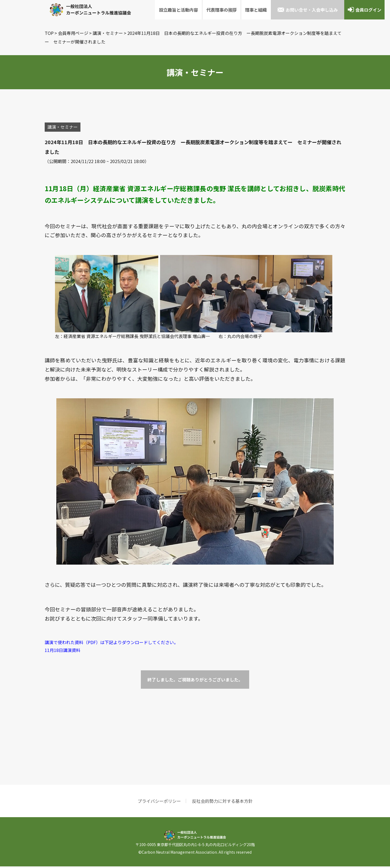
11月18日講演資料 (63, 652)
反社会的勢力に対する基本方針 (222, 803)
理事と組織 (256, 10)
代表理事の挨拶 (222, 10)
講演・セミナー (108, 33)
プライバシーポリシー (159, 803)
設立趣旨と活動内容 (178, 10)
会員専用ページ (73, 33)
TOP (49, 33)
